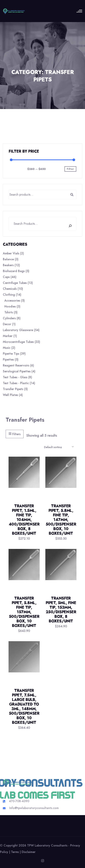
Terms (15, 852)
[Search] (72, 226)
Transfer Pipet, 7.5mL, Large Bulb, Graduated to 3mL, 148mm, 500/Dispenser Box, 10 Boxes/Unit (24, 707)
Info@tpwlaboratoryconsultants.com (34, 808)
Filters (15, 434)
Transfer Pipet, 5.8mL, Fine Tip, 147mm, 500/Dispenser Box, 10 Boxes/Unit (61, 520)
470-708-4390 (19, 801)
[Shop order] (59, 447)
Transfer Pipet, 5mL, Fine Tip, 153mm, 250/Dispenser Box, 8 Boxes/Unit (61, 610)
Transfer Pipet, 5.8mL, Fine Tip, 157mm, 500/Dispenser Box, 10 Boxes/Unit (24, 612)
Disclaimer (29, 852)
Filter (70, 169)
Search (72, 195)
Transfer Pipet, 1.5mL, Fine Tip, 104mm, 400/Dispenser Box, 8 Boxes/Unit (24, 520)
